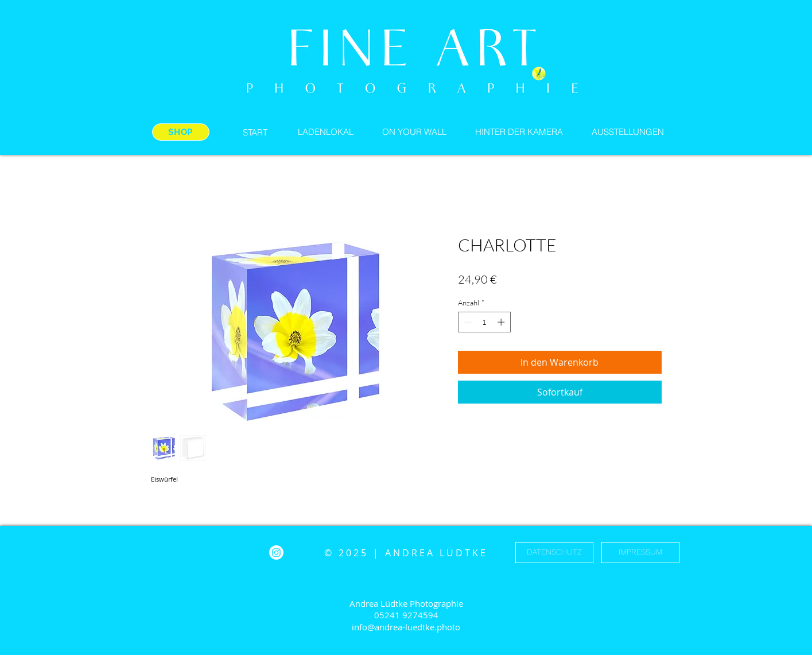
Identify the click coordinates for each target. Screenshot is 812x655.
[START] (255, 132)
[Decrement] (467, 322)
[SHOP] (181, 132)
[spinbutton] (484, 322)
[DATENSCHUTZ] (554, 553)
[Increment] (502, 322)
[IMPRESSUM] (640, 553)
